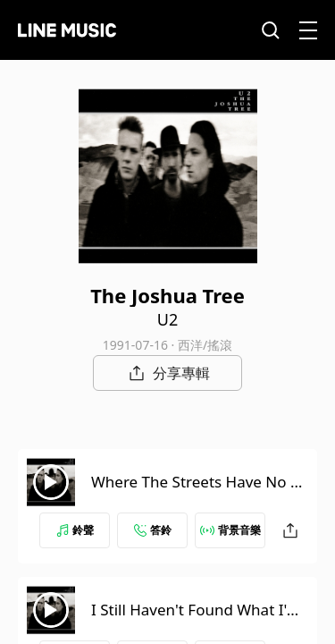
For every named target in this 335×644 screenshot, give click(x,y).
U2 (167, 319)
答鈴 (153, 530)
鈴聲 (75, 530)
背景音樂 (230, 530)
